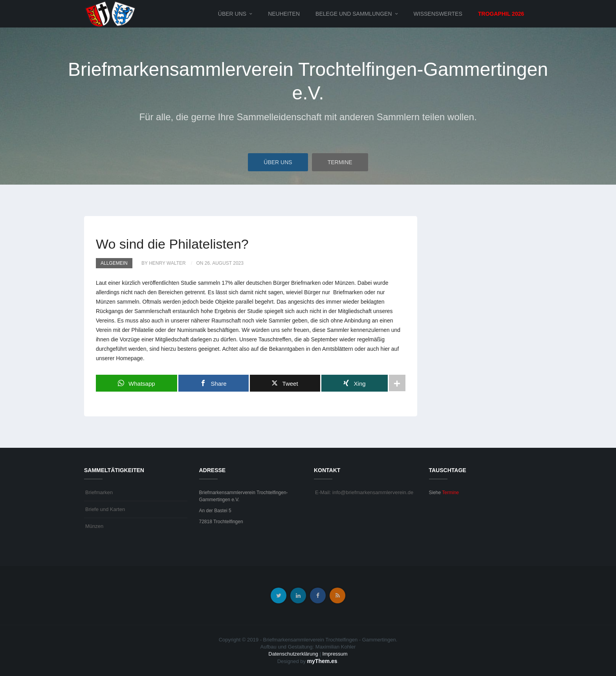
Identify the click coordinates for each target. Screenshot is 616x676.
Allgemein (114, 263)
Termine (340, 162)
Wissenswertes (438, 14)
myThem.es (322, 661)
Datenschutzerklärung (293, 654)
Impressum (335, 654)
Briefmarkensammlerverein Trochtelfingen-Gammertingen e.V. (308, 81)
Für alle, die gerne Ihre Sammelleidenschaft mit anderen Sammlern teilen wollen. (308, 117)
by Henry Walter (164, 263)
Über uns (232, 14)
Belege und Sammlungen (354, 14)
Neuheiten (284, 14)
